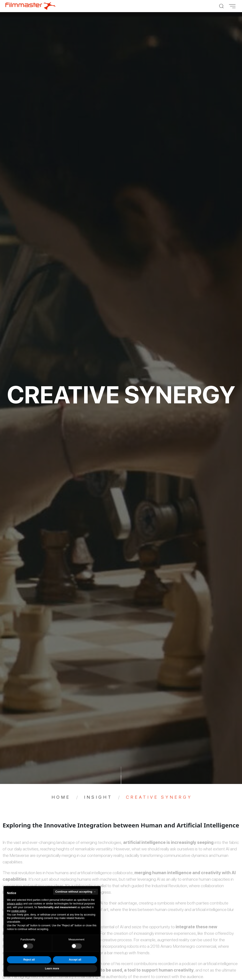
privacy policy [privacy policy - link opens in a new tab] (15, 904)
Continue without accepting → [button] (76, 892)
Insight (98, 797)
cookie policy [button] (19, 911)
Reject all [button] (29, 960)
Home (61, 797)
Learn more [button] (52, 969)
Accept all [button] (75, 960)
